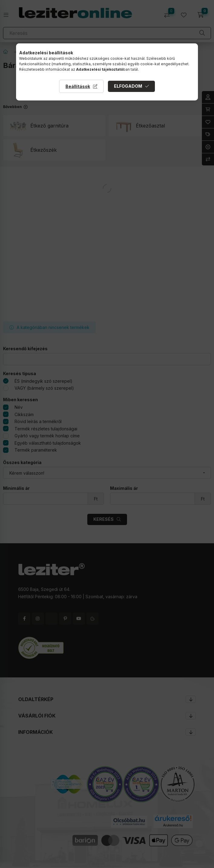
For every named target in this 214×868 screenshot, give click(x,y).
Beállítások (78, 86)
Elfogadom (128, 86)
